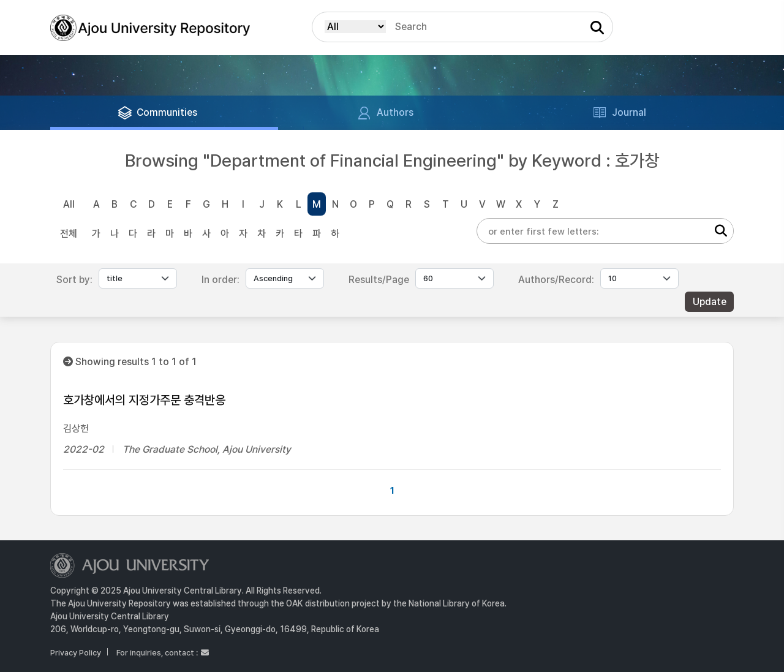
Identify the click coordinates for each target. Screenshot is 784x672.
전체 (69, 234)
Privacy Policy (76, 653)
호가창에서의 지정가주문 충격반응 (144, 400)
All (69, 204)
